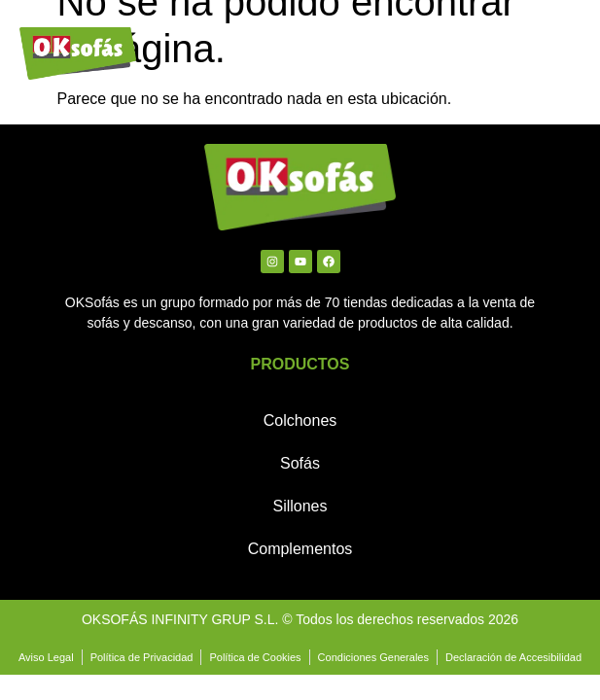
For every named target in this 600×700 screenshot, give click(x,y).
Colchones (300, 420)
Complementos (300, 549)
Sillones (300, 506)
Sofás (300, 463)
